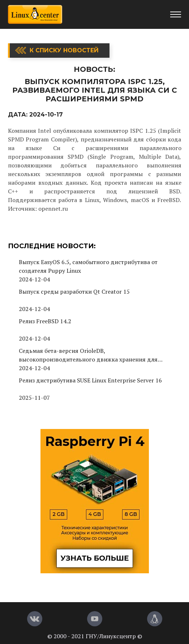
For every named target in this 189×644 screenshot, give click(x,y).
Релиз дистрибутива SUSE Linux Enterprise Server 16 (90, 380)
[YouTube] (95, 619)
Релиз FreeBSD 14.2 (45, 321)
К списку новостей (64, 50)
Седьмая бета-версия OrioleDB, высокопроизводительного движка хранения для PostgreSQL (88, 355)
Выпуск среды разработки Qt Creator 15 (74, 292)
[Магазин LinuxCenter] (155, 619)
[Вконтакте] (35, 619)
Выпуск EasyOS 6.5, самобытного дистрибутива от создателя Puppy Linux (88, 266)
